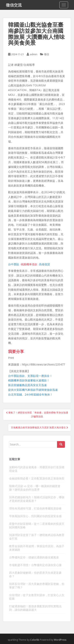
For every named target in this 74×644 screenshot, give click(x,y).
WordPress (60, 640)
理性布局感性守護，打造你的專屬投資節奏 (35, 508)
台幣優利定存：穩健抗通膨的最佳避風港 (34, 557)
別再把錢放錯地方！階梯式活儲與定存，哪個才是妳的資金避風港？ (37, 499)
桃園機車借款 (29, 264)
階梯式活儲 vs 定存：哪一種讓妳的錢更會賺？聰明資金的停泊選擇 (35, 488)
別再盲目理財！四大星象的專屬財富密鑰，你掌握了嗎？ (37, 586)
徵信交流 (14, 5)
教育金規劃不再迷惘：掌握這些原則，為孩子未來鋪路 (37, 548)
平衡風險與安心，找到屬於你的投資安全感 (35, 516)
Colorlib (35, 640)
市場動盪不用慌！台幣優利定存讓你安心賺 (35, 565)
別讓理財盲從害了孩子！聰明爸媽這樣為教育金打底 (37, 537)
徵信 (47, 54)
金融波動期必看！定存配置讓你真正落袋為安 (37, 478)
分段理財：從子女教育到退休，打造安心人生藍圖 (37, 597)
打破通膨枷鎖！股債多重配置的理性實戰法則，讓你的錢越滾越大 (35, 608)
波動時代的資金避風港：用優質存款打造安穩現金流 (37, 469)
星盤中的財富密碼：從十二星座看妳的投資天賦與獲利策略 (37, 525)
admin (34, 54)
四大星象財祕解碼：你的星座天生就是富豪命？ (35, 574)
